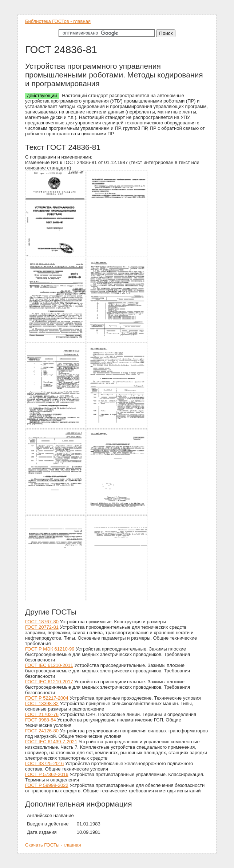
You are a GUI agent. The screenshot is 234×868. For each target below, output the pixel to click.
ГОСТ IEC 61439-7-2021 (51, 742)
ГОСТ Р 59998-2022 (47, 785)
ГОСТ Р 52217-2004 (47, 698)
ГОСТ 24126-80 (42, 731)
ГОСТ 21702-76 (42, 714)
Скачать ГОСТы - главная (53, 845)
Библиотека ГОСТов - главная (58, 21)
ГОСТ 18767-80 (42, 622)
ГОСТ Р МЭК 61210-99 (50, 649)
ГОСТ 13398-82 (42, 703)
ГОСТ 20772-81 (42, 627)
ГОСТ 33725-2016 (44, 763)
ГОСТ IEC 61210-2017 (49, 682)
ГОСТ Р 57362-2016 (47, 774)
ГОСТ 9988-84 (41, 720)
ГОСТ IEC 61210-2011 (49, 665)
